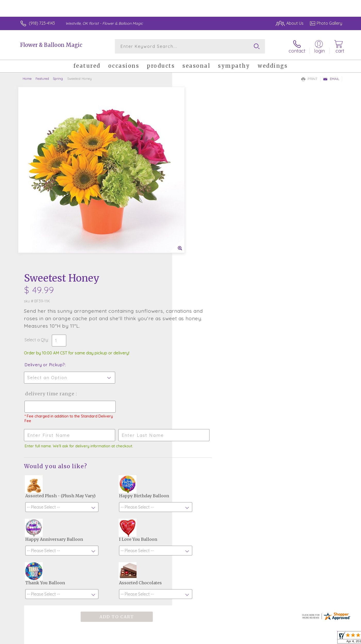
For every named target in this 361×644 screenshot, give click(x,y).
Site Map (328, 639)
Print (309, 79)
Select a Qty (193, 153)
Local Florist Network (297, 639)
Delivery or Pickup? (201, 178)
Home (27, 79)
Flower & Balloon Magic (51, 45)
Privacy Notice (260, 639)
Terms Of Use (229, 639)
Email (331, 79)
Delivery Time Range (207, 207)
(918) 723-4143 (42, 23)
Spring (58, 79)
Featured (42, 79)
